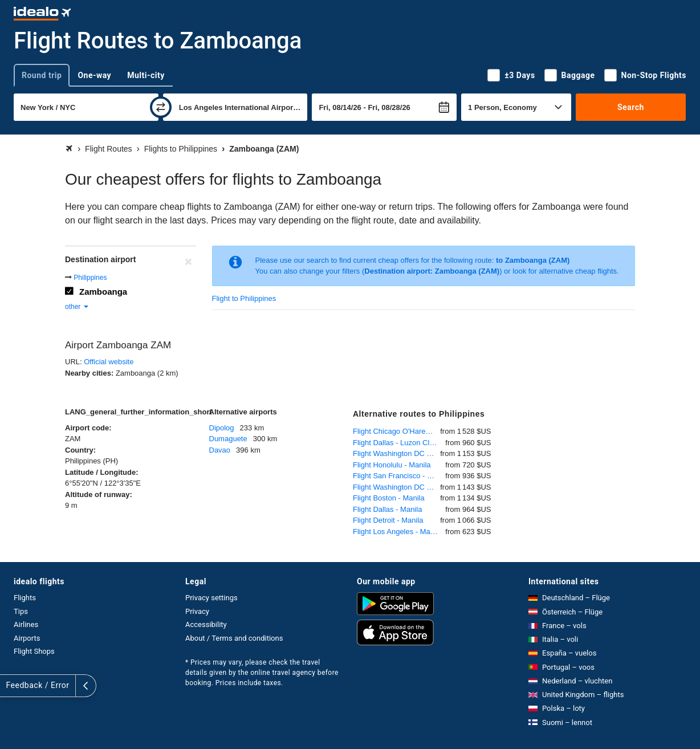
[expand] (10, 686)
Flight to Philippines (244, 298)
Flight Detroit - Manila (388, 520)
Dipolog (222, 428)
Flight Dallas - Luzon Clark (396, 443)
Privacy (197, 611)
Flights (25, 598)
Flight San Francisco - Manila (399, 476)
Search (631, 107)
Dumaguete (228, 439)
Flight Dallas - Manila (387, 509)
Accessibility (206, 624)
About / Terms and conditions (234, 638)
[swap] (161, 107)
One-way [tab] (94, 75)
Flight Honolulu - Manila (392, 465)
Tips (21, 611)
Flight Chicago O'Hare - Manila (396, 431)
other (77, 307)
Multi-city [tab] (146, 75)
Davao (220, 450)
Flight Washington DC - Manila (396, 453)
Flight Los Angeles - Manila (397, 532)
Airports (27, 638)
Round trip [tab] (42, 75)
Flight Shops (34, 651)
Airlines (26, 624)
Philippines (90, 278)
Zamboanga (103, 292)
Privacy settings (211, 598)
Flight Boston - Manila (389, 498)
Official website (109, 362)
